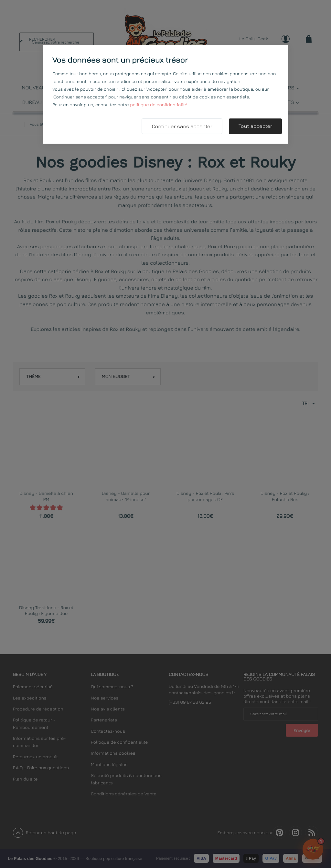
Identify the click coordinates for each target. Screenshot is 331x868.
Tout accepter (255, 126)
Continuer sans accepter (182, 127)
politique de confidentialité (159, 105)
